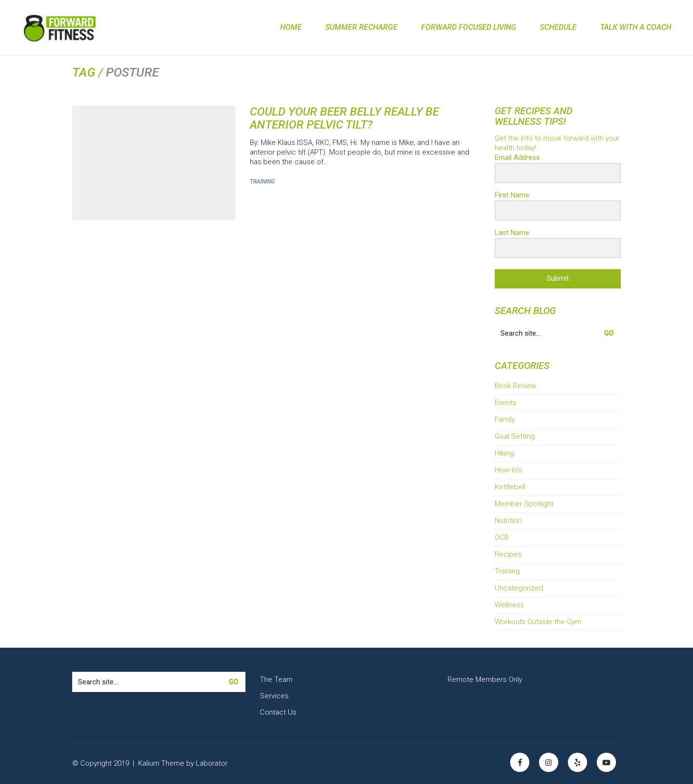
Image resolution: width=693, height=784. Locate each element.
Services (274, 696)
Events (506, 403)
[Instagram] (549, 762)
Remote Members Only (485, 679)
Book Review (515, 386)
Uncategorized (519, 588)
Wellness (509, 605)
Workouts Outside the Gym (538, 622)
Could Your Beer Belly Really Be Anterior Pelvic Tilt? (344, 118)
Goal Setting (515, 436)
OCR (502, 537)
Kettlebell (510, 487)
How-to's (508, 470)
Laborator (212, 763)
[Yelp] (577, 762)
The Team (276, 679)
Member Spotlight (524, 504)
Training (262, 182)
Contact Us (278, 712)
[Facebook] (520, 762)
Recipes (508, 554)
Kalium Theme (161, 763)
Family (505, 419)
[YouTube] (606, 762)
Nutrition (508, 521)
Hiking (504, 453)
